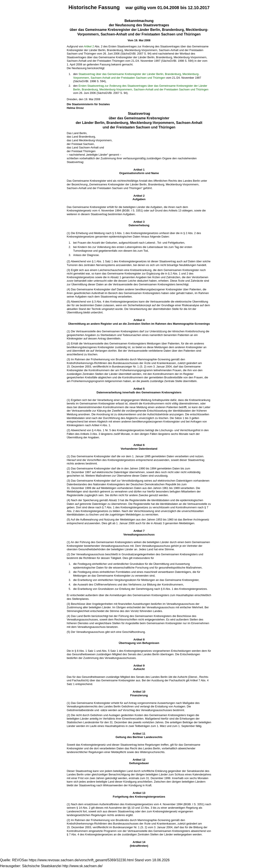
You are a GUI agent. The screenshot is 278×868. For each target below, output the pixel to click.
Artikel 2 (89, 46)
